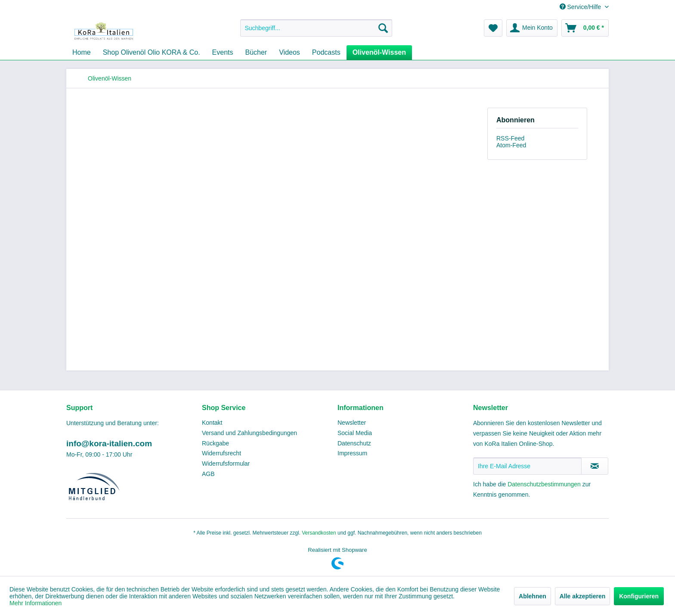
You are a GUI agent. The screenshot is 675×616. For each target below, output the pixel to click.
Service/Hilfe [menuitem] (581, 7)
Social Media (355, 433)
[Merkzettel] (493, 28)
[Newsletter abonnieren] (595, 466)
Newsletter (352, 423)
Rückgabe (215, 443)
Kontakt (212, 423)
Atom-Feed (511, 145)
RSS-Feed (510, 138)
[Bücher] (256, 53)
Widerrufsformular (226, 464)
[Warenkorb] (585, 28)
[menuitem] (316, 28)
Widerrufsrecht (221, 453)
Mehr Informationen (36, 603)
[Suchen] (383, 28)
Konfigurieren (639, 596)
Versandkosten (319, 533)
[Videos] (290, 53)
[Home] (82, 53)
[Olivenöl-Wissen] (379, 53)
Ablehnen (533, 596)
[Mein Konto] (532, 28)
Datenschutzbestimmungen (544, 484)
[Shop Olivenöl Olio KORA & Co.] (152, 53)
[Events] (223, 53)
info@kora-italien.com (109, 443)
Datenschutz (354, 443)
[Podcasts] (326, 53)
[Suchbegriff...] (316, 28)
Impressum (352, 453)
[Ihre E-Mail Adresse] (527, 466)
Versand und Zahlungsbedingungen (249, 433)
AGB (208, 474)
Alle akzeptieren (583, 596)
